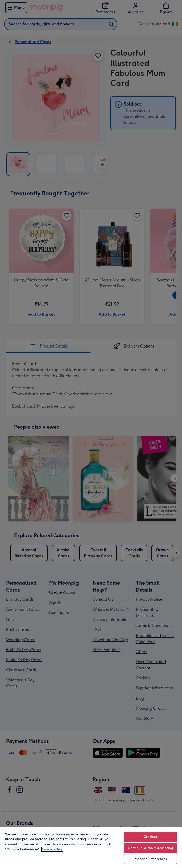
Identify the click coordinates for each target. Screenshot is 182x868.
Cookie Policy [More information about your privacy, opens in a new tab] (52, 849)
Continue (151, 837)
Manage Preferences (151, 859)
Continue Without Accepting (150, 848)
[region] (91, 847)
